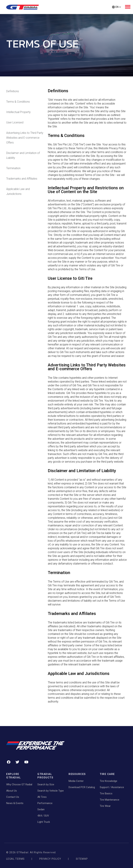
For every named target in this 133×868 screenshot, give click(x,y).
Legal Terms (15, 859)
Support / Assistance (112, 787)
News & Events (15, 803)
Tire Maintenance (110, 800)
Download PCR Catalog (82, 787)
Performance (45, 803)
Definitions (13, 91)
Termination (13, 168)
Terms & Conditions (18, 102)
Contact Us (13, 797)
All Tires (42, 797)
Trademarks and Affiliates (22, 179)
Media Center (76, 781)
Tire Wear (105, 806)
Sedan (41, 809)
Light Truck (44, 822)
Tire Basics (106, 793)
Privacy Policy (50, 859)
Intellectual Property (18, 112)
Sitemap (82, 859)
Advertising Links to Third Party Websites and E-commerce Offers (25, 138)
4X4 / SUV (43, 816)
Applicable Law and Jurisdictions (18, 191)
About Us (12, 791)
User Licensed (15, 122)
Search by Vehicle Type (51, 791)
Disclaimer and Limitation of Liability (23, 155)
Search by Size (46, 784)
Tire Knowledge (108, 781)
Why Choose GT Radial (19, 784)
